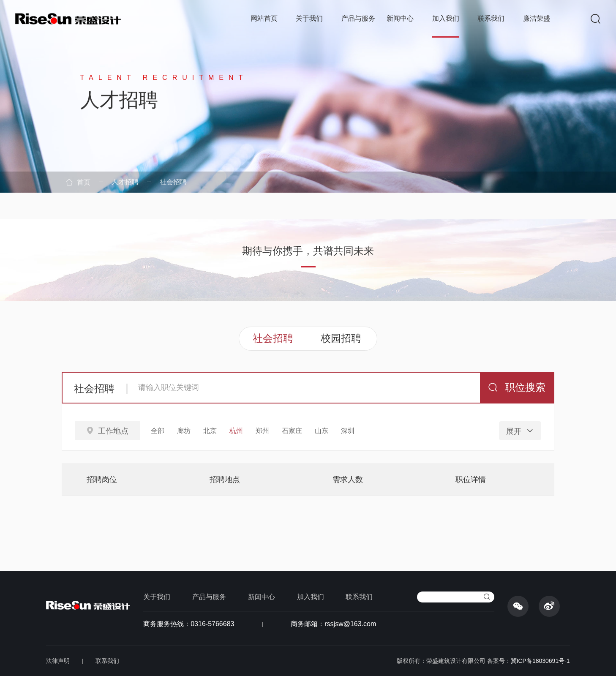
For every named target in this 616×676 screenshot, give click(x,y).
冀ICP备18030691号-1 (540, 661)
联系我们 (491, 18)
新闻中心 (400, 18)
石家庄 (292, 431)
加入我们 (446, 18)
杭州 (236, 431)
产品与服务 (358, 18)
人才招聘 (125, 182)
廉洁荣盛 (537, 18)
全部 (158, 431)
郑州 (262, 431)
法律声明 (58, 661)
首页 (78, 182)
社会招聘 (173, 182)
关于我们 (309, 18)
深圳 (348, 431)
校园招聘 (341, 338)
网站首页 (264, 18)
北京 (210, 431)
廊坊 (184, 431)
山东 (322, 431)
